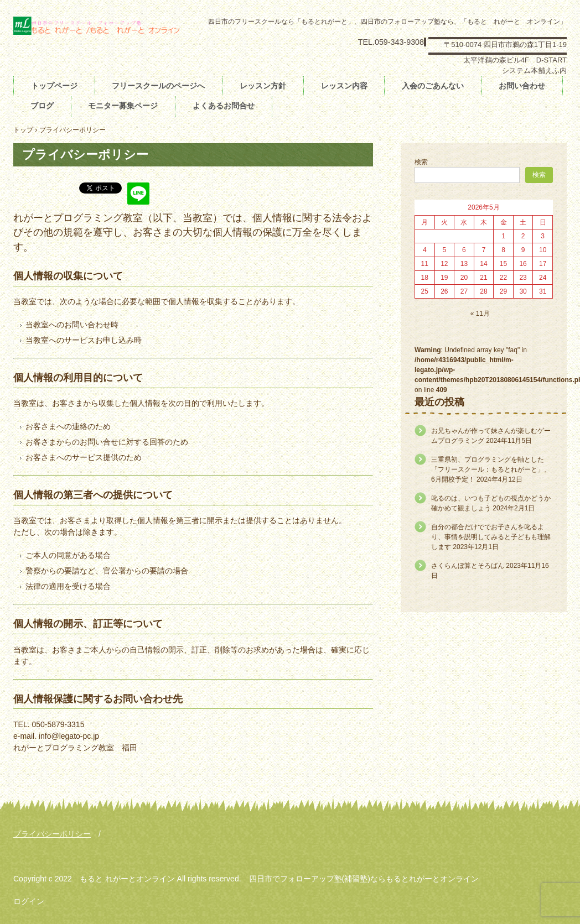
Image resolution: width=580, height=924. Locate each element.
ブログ (42, 106)
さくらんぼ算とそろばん (468, 566)
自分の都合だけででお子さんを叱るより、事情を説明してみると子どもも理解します (491, 537)
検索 (421, 162)
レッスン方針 (263, 86)
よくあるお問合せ (224, 106)
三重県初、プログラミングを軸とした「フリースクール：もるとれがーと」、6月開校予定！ (491, 469)
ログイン (29, 901)
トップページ (54, 86)
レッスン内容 (344, 86)
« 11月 (480, 314)
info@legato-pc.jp (69, 736)
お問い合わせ (522, 86)
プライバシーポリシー (52, 834)
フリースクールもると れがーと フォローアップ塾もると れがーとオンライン (97, 32)
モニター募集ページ (123, 106)
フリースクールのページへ (158, 86)
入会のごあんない (433, 86)
